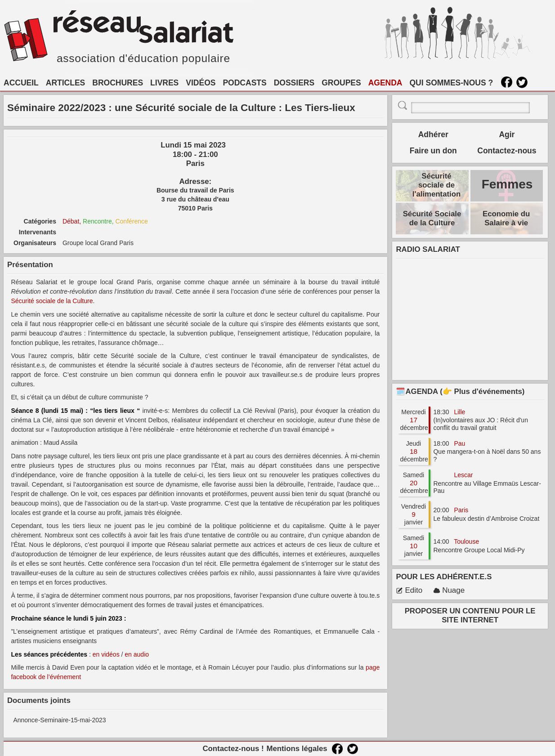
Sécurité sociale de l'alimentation (437, 185)
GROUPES (341, 83)
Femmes (507, 184)
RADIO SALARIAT (428, 249)
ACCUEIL (21, 83)
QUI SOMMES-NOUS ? (452, 83)
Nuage (449, 590)
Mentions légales (297, 749)
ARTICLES (66, 83)
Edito (409, 590)
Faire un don (433, 151)
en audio (137, 654)
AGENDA (385, 83)
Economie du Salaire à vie (506, 218)
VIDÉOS (201, 83)
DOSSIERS (294, 83)
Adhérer (433, 134)
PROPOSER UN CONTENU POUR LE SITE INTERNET (470, 615)
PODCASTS (244, 83)
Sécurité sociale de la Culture (52, 301)
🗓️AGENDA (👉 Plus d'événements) (460, 391)
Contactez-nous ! (233, 749)
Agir (507, 134)
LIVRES (164, 83)
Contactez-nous (507, 151)
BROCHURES (118, 83)
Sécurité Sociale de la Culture (432, 218)
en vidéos (106, 654)
